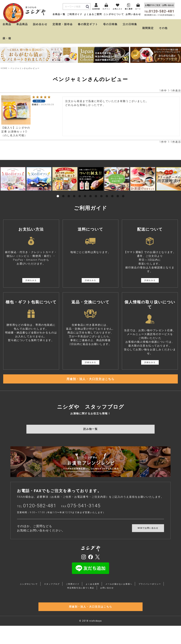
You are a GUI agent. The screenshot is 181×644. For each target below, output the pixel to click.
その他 (163, 28)
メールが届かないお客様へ (119, 588)
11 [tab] (112, 193)
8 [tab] (96, 193)
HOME (4, 68)
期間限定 (148, 28)
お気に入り (118, 9)
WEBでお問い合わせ (148, 532)
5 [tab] (80, 193)
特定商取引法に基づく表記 (81, 592)
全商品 (7, 24)
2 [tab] (63, 193)
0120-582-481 (40, 510)
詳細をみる (31, 280)
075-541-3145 (84, 510)
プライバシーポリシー (150, 588)
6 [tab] (85, 193)
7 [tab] (90, 193)
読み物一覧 (90, 433)
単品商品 (22, 24)
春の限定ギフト (88, 24)
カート (138, 9)
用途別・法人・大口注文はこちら (90, 381)
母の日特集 (110, 24)
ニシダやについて (114, 14)
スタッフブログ (52, 588)
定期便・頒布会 (63, 24)
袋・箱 (7, 38)
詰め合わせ (40, 24)
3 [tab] (69, 193)
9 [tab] (101, 193)
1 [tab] (58, 193)
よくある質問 (92, 588)
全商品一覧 (59, 14)
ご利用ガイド (75, 14)
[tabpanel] (13, 179)
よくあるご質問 (93, 14)
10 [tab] (107, 193)
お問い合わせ (133, 14)
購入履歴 (129, 9)
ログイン (106, 9)
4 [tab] (74, 193)
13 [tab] (123, 193)
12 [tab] (118, 193)
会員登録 (96, 9)
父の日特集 (130, 24)
